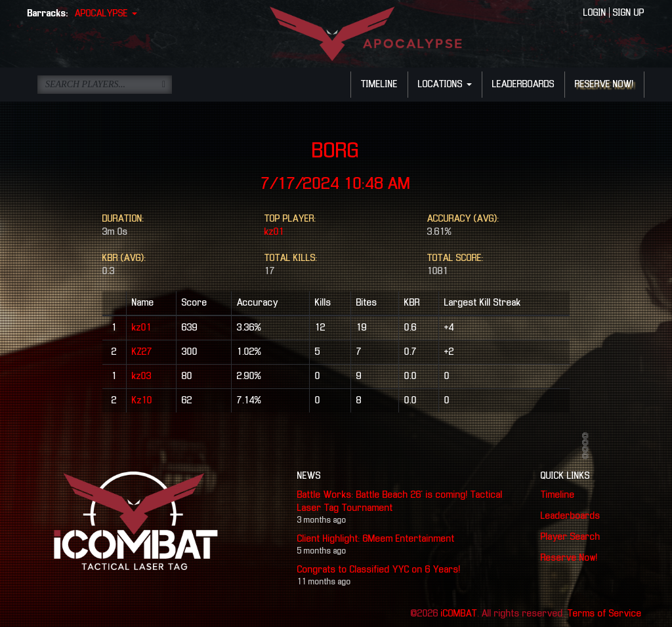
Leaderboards (571, 516)
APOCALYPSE (106, 14)
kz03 (142, 376)
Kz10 (142, 401)
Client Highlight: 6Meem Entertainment (376, 539)
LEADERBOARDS (523, 85)
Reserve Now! (569, 558)
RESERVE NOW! (604, 85)
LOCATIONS (445, 85)
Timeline (558, 495)
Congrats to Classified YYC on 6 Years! (379, 570)
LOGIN (595, 13)
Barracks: (48, 14)
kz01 (274, 232)
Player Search (571, 537)
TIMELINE (379, 85)
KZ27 (142, 352)
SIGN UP (629, 13)
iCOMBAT (459, 614)
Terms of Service (605, 614)
